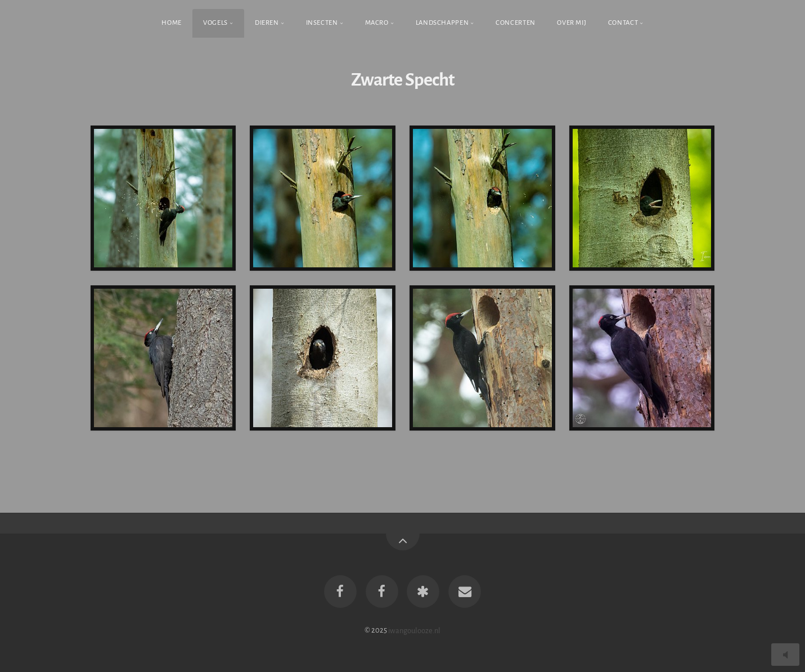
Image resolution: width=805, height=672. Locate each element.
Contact (623, 23)
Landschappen (442, 23)
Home (172, 23)
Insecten (322, 23)
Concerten (516, 23)
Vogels (215, 23)
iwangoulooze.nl (414, 630)
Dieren (267, 23)
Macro (377, 23)
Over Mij (572, 23)
